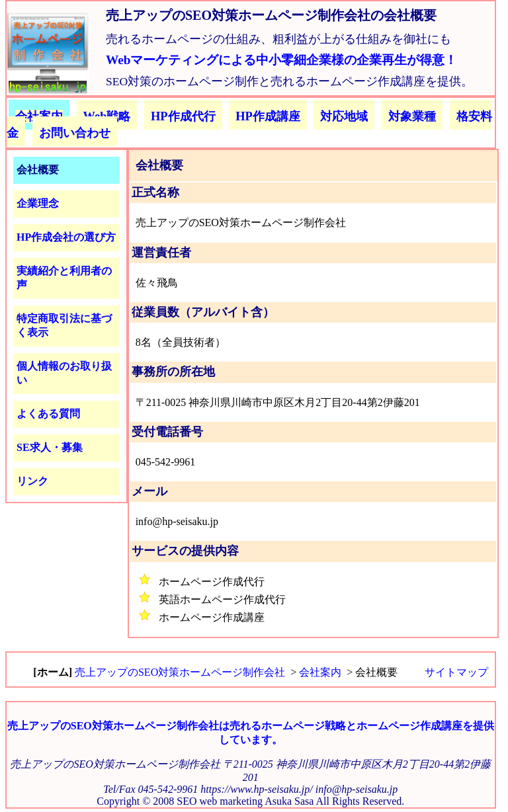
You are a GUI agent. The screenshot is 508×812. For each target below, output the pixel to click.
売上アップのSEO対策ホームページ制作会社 (180, 672)
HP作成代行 (183, 116)
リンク (32, 481)
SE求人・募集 (50, 447)
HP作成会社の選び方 (66, 237)
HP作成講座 (268, 116)
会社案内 (320, 672)
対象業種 (412, 116)
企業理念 (38, 203)
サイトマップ (456, 672)
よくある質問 (48, 414)
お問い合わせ (75, 133)
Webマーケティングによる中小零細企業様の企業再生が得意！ (281, 60)
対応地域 (344, 116)
